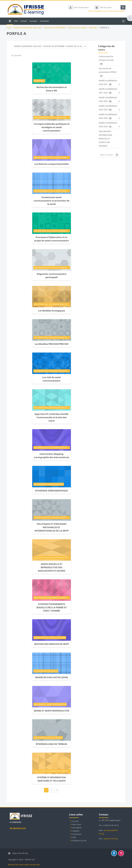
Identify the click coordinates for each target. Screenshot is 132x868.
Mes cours (77, 824)
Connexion (77, 834)
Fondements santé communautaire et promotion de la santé (51, 201)
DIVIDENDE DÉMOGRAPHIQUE (51, 491)
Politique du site (79, 841)
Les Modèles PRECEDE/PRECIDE (52, 344)
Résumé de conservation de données (24, 865)
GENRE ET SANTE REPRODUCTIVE (51, 711)
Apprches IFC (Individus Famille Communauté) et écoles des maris (51, 418)
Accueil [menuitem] (10, 21)
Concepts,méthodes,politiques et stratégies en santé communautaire (52, 128)
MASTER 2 (93, 28)
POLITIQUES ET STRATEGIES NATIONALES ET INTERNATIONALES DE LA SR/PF (52, 528)
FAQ (74, 837)
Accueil (75, 821)
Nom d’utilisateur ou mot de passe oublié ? (107, 11)
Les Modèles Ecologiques (52, 311)
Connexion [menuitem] (44, 21)
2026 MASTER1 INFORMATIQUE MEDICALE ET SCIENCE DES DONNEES (106, 139)
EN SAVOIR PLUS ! (18, 828)
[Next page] (57, 791)
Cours (9, 28)
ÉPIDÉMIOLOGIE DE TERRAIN (51, 744)
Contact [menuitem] (24, 21)
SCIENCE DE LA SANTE (77, 28)
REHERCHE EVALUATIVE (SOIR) (52, 678)
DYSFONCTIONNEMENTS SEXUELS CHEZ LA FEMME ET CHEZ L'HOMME (51, 608)
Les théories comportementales (52, 164)
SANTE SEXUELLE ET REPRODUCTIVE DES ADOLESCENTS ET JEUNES (52, 568)
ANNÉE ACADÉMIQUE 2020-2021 (28, 28)
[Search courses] (107, 155)
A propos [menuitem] (33, 21)
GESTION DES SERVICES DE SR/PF (52, 644)
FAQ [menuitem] (16, 21)
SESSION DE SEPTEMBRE (55, 28)
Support (76, 831)
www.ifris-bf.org (111, 839)
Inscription (77, 828)
